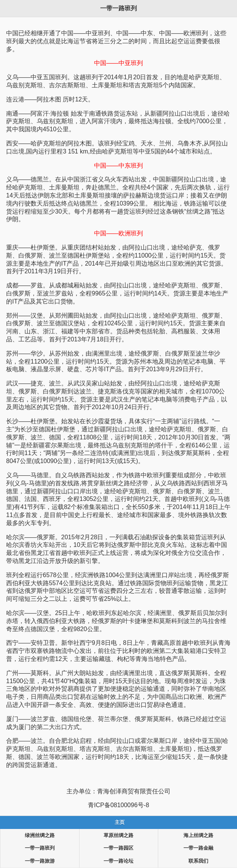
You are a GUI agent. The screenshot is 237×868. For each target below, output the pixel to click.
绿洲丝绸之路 (40, 835)
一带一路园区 (118, 848)
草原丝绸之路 (118, 835)
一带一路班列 (40, 848)
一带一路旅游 (40, 861)
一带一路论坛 (118, 861)
